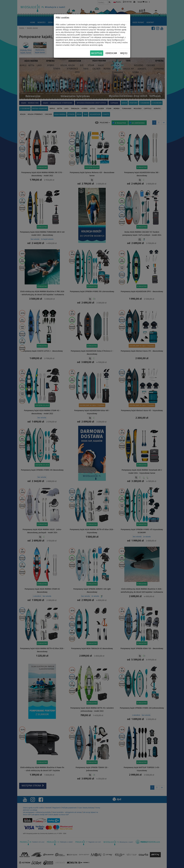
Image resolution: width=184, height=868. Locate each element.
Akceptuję (97, 53)
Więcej (124, 53)
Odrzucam (111, 53)
